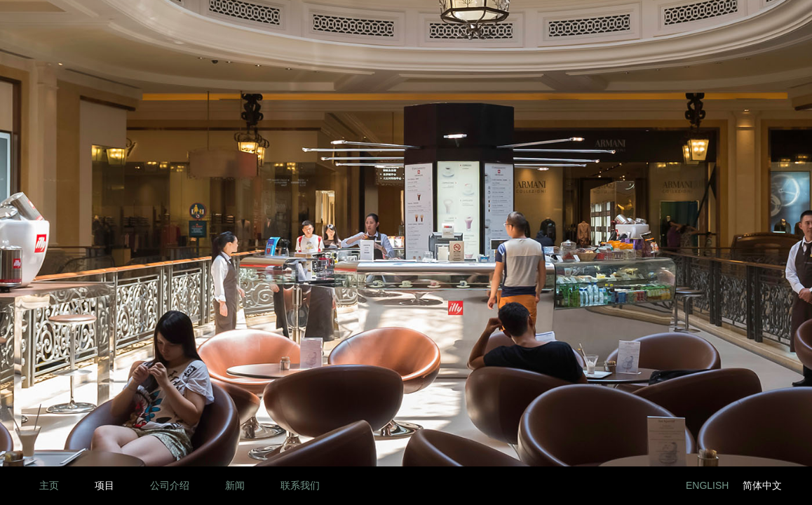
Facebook (621, 486)
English (707, 485)
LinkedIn (589, 486)
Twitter (652, 486)
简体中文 (762, 485)
